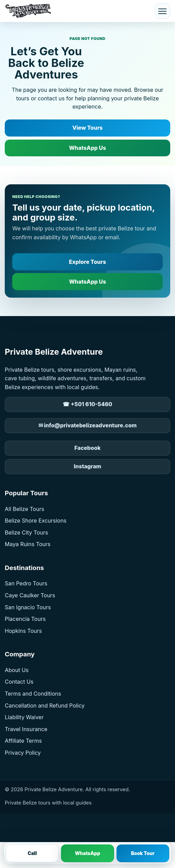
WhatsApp (87, 853)
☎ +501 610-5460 (87, 404)
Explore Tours (88, 262)
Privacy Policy (23, 753)
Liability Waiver (24, 717)
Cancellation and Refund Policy (45, 706)
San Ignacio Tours (28, 607)
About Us (17, 670)
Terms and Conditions (33, 694)
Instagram (87, 466)
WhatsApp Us (88, 148)
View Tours (87, 128)
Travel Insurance (26, 729)
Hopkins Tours (23, 631)
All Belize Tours (25, 509)
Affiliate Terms (23, 741)
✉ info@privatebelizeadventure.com (88, 425)
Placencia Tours (25, 619)
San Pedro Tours (26, 583)
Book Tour (143, 853)
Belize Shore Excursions (36, 521)
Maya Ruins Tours (28, 544)
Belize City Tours (26, 532)
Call (32, 853)
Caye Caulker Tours (30, 595)
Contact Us (19, 682)
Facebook (87, 448)
